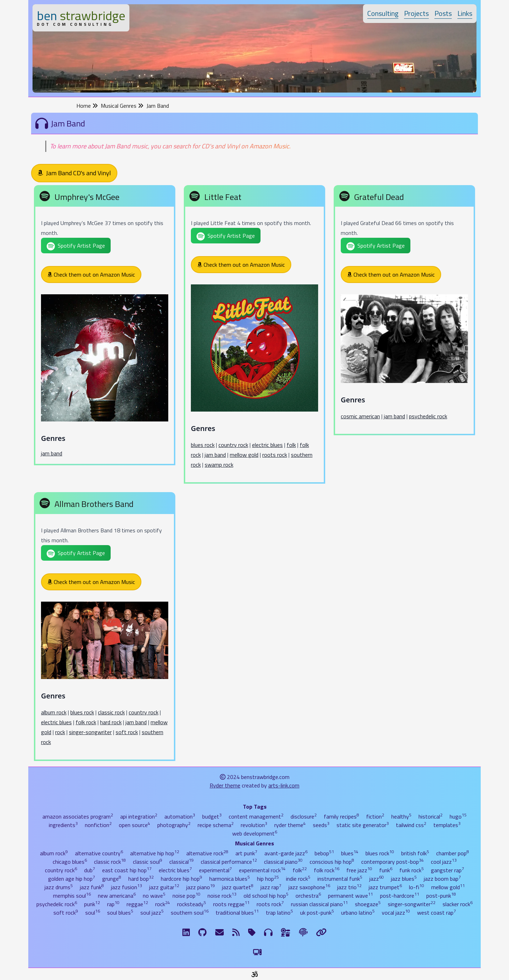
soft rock (127, 732)
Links (465, 13)
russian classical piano (319, 904)
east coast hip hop (127, 870)
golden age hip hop (72, 879)
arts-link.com (284, 785)
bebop (324, 853)
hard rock (111, 722)
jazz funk (92, 887)
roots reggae (231, 904)
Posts (443, 13)
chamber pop (453, 853)
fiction (375, 816)
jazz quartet (238, 887)
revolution (254, 825)
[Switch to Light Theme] (257, 952)
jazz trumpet (385, 887)
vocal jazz (396, 913)
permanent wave (350, 896)
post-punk (441, 896)
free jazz (359, 870)
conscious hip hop (332, 862)
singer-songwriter (90, 732)
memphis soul (72, 896)
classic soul (148, 862)
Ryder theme (225, 785)
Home (87, 106)
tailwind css (411, 825)
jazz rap (271, 887)
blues (350, 853)
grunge (112, 879)
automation (180, 816)
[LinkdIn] (186, 932)
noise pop (186, 896)
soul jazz (152, 913)
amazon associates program (78, 816)
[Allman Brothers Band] (105, 628)
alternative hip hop (155, 853)
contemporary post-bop (393, 862)
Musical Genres (122, 106)
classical (182, 862)
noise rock (222, 896)
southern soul (190, 913)
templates (447, 825)
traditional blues (237, 913)
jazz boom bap (442, 879)
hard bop (141, 879)
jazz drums (59, 887)
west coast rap (437, 913)
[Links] (321, 932)
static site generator (363, 825)
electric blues (267, 445)
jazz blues (404, 879)
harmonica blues (230, 879)
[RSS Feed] (236, 932)
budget (212, 816)
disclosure (304, 816)
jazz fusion (127, 887)
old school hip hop (266, 896)
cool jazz (444, 862)
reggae (137, 904)
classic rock (111, 712)
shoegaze (368, 904)
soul (93, 913)
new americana (117, 896)
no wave (154, 896)
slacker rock (458, 904)
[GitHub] (202, 932)
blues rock (203, 445)
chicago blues (70, 862)
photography (174, 825)
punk (92, 904)
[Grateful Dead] (404, 312)
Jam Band (158, 106)
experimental (215, 870)
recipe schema (216, 825)
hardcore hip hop (182, 879)
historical (431, 816)
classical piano (283, 862)
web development (255, 833)
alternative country (99, 853)
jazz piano (201, 887)
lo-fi (417, 887)
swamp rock (219, 465)
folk (291, 445)
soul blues (120, 913)
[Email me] (220, 932)
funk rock (412, 870)
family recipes (341, 816)
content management (256, 816)
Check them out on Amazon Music (91, 274)
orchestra (308, 896)
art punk (246, 853)
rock (60, 732)
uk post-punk (317, 913)
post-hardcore (400, 896)
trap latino (279, 913)
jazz (377, 879)
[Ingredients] (286, 932)
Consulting (383, 13)
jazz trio (349, 887)
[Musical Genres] (268, 932)
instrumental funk (340, 879)
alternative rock (207, 853)
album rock (54, 712)
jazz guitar (164, 887)
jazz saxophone (309, 887)
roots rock (275, 455)
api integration (139, 816)
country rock (233, 445)
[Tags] (252, 932)
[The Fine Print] (303, 932)
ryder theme (290, 825)
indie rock (298, 879)
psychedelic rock (428, 416)
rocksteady (192, 904)
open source (134, 825)
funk (386, 870)
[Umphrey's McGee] (105, 327)
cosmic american (360, 416)
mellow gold (244, 455)
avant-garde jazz (286, 853)
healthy (401, 816)
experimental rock (262, 870)
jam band (52, 453)
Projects (416, 13)
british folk (415, 853)
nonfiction (98, 825)
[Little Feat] (255, 336)
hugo (458, 816)
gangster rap (447, 870)
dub (90, 870)
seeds (321, 825)
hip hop (268, 879)
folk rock (86, 722)
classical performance (229, 862)
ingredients (63, 825)
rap (113, 904)
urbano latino (358, 913)
